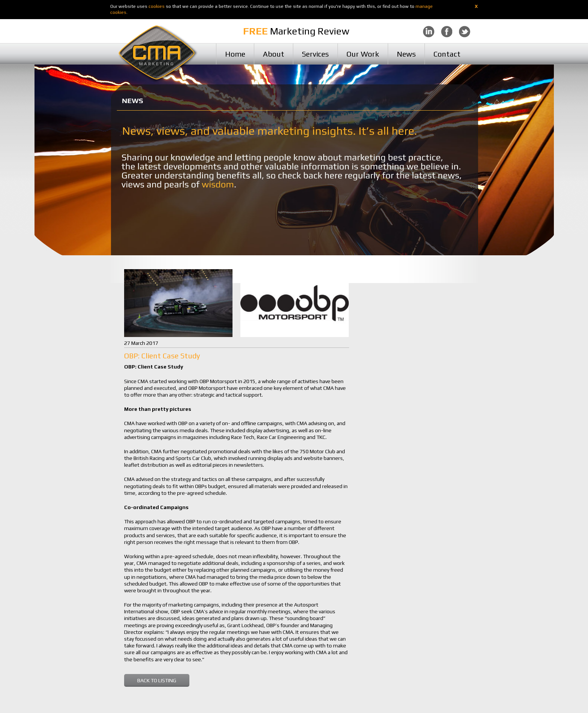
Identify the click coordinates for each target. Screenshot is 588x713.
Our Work (363, 54)
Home (235, 54)
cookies (157, 6)
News (406, 54)
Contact (447, 54)
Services (315, 54)
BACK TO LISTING (157, 680)
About (274, 54)
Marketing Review (296, 31)
